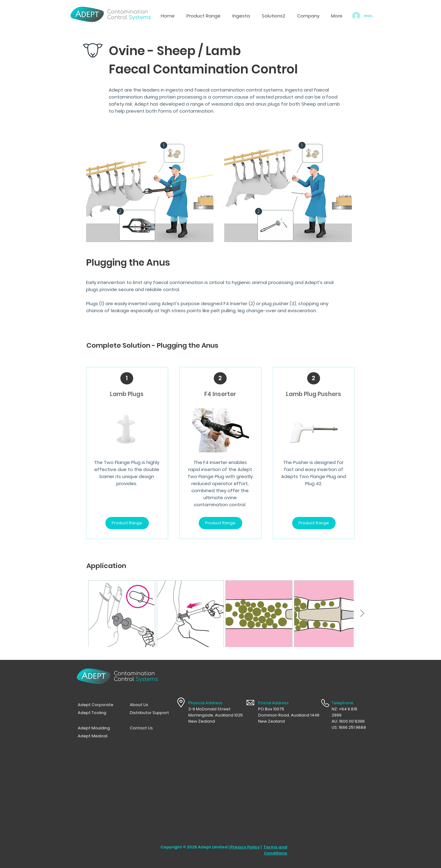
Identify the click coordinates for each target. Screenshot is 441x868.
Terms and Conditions (275, 850)
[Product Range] (127, 523)
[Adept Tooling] (97, 713)
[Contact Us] (149, 728)
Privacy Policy (245, 847)
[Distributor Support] (149, 713)
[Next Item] (362, 614)
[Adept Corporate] (97, 705)
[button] (241, 16)
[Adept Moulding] (97, 728)
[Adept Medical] (97, 736)
